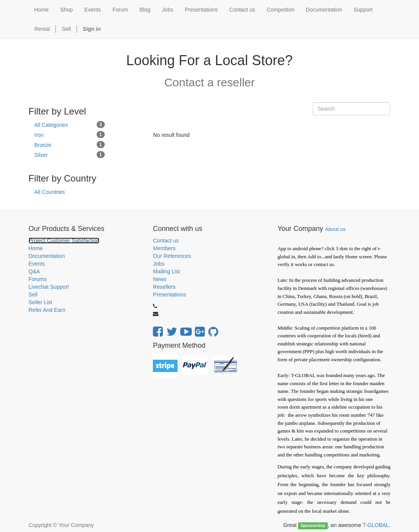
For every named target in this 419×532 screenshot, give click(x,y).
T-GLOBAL (376, 525)
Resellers (164, 287)
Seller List (40, 302)
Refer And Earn (47, 310)
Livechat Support (49, 287)
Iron (70, 135)
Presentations (169, 295)
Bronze (70, 145)
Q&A (34, 271)
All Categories (70, 125)
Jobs (159, 264)
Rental (42, 29)
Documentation (47, 256)
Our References (172, 256)
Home (36, 248)
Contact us (166, 241)
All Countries (49, 192)
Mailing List (166, 271)
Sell (66, 29)
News (160, 279)
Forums (38, 279)
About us (335, 229)
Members (164, 248)
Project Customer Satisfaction (64, 241)
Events (37, 264)
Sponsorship (313, 525)
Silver (70, 155)
